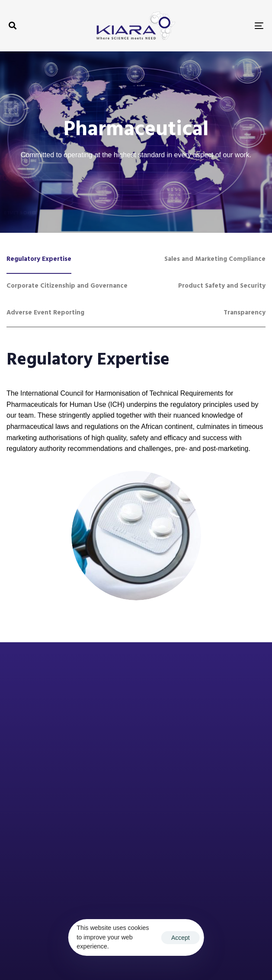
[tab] (39, 259)
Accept (181, 938)
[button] (13, 25)
